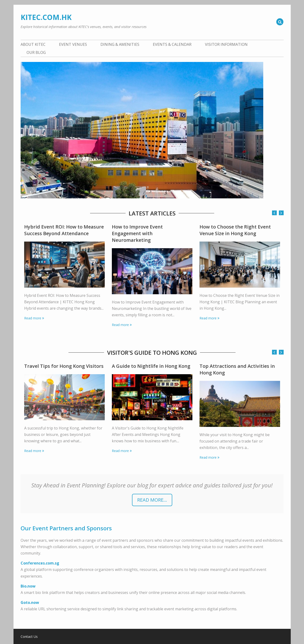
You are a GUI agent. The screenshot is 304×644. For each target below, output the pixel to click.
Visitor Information (226, 44)
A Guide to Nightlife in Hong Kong (151, 366)
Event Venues (73, 44)
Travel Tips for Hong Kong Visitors (64, 366)
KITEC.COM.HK (46, 17)
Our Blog (36, 52)
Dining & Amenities (120, 44)
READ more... (152, 500)
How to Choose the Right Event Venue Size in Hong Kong (235, 230)
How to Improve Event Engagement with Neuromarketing (137, 233)
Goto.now (30, 602)
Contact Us (29, 637)
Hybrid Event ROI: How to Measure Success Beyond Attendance (64, 230)
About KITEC (33, 44)
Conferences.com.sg (40, 563)
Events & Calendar (172, 44)
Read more (33, 318)
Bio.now (28, 586)
